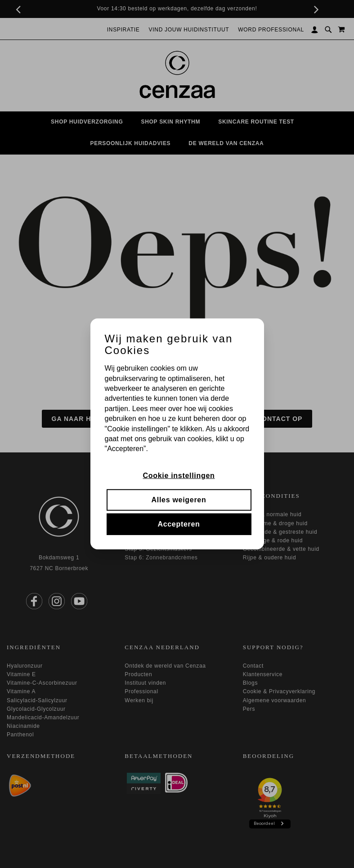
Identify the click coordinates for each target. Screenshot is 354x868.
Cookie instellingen (179, 475)
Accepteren (179, 524)
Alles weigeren (179, 500)
